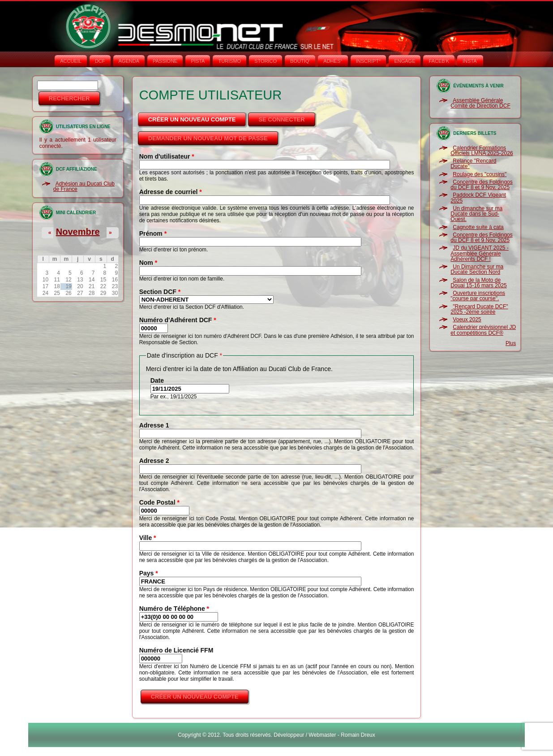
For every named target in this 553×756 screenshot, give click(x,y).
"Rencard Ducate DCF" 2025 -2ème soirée (479, 309)
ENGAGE (405, 61)
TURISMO (229, 61)
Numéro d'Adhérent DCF (178, 320)
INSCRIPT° (369, 61)
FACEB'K (439, 61)
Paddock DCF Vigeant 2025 (478, 198)
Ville (148, 538)
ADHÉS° (333, 61)
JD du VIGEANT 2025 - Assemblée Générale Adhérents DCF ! (480, 253)
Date (157, 380)
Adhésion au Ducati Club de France (84, 186)
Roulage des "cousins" (480, 174)
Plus (511, 343)
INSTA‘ (470, 61)
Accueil (71, 61)
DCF (100, 61)
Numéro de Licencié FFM (176, 650)
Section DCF (160, 292)
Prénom (153, 233)
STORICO (266, 61)
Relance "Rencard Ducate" (473, 164)
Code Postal (159, 502)
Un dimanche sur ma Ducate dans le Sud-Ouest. (476, 214)
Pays (149, 573)
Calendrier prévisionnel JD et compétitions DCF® (483, 330)
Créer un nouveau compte (198, 117)
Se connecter (281, 119)
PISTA (198, 61)
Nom (148, 263)
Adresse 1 (154, 425)
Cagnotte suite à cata (478, 227)
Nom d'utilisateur (167, 156)
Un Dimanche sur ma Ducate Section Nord (477, 269)
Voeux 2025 (467, 320)
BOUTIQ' (300, 61)
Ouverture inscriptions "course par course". (478, 296)
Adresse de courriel (171, 192)
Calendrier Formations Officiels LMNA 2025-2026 (482, 151)
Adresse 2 (154, 461)
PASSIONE (165, 61)
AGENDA (129, 61)
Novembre (78, 232)
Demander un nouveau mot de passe (208, 138)
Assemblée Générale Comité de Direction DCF (480, 103)
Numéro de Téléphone (174, 609)
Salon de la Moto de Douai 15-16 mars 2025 (478, 283)
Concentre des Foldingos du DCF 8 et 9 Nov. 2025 (481, 185)
